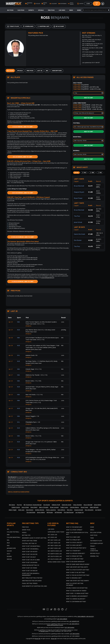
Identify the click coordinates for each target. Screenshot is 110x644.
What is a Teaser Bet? (73, 551)
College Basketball (14, 537)
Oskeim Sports (16, 507)
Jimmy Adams (41, 512)
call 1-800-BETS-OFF (74, 621)
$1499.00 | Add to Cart (23, 237)
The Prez (77, 216)
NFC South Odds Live (55, 556)
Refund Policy (95, 553)
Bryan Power (78, 198)
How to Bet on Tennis (30, 568)
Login (88, 4)
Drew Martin (98, 505)
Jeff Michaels (58, 512)
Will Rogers (50, 512)
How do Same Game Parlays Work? (78, 564)
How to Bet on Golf (29, 557)
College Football (13, 532)
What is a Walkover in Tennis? (76, 591)
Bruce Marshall (79, 186)
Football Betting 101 (29, 543)
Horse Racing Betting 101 (31, 565)
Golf (9, 554)
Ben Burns (12, 505)
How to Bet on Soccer (30, 554)
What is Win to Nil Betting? (75, 572)
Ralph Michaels (94, 507)
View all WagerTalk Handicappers (19, 492)
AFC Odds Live (52, 537)
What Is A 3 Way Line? (73, 537)
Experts (31, 10)
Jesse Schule (78, 222)
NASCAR (9, 559)
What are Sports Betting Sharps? (78, 581)
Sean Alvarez (30, 510)
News (71, 10)
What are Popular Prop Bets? (76, 548)
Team (92, 538)
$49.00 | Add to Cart (23, 157)
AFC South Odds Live (55, 559)
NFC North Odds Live (55, 551)
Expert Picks (26, 530)
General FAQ (94, 556)
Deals (92, 530)
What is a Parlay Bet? (73, 540)
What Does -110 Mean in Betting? (77, 593)
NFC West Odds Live (54, 545)
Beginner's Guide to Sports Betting (34, 538)
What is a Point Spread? (74, 530)
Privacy (93, 546)
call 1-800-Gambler (75, 634)
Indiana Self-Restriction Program (55, 625)
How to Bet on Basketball (31, 546)
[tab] (10, 71)
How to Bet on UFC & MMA (31, 560)
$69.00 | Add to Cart (23, 127)
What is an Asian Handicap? (75, 562)
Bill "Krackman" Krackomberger (33, 505)
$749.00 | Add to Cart (23, 281)
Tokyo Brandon (77, 505)
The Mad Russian (69, 512)
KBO (8, 545)
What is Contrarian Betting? (76, 602)
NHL (8, 540)
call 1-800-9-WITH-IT (74, 624)
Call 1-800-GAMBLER (62, 619)
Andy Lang (21, 510)
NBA (8, 535)
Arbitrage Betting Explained (32, 581)
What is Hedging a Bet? (74, 578)
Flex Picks (21, 10)
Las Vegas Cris (80, 512)
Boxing (9, 556)
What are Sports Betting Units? (77, 567)
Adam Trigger (13, 510)
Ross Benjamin (89, 510)
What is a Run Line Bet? (74, 545)
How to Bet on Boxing (30, 562)
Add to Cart (89, 98)
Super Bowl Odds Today (56, 532)
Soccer (9, 551)
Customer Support (97, 543)
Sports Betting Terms (30, 541)
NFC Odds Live (52, 535)
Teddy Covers (64, 507)
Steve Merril (34, 507)
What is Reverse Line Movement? (77, 596)
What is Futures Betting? (75, 559)
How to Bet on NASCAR (30, 571)
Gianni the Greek (80, 234)
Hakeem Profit (56, 505)
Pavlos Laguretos (51, 510)
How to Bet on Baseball (30, 549)
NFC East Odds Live (54, 540)
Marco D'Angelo (44, 507)
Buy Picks (10, 10)
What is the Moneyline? (74, 527)
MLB (8, 543)
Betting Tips (26, 535)
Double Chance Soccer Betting (77, 588)
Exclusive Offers (96, 532)
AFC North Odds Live (55, 554)
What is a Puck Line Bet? (74, 542)
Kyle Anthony (61, 510)
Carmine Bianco (74, 507)
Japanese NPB (11, 548)
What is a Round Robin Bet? (76, 553)
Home (92, 527)
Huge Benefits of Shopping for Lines (34, 586)
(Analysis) (28, 326)
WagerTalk (38, 639)
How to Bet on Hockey (30, 552)
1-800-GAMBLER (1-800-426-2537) (85, 616)
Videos (24, 532)
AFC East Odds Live (54, 543)
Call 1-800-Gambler (69, 628)
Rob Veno (70, 510)
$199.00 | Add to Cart (23, 193)
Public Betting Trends (30, 583)
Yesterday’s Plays (96, 541)
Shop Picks (94, 535)
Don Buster (78, 240)
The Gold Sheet (31, 512)
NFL (8, 529)
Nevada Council (44, 631)
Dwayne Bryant (79, 192)
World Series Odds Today (56, 562)
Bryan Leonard (54, 507)
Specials (41, 10)
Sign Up (97, 4)
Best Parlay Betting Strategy (32, 578)
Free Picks (51, 10)
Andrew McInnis (40, 510)
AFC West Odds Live (54, 548)
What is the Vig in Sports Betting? (78, 575)
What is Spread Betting (74, 556)
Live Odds (62, 10)
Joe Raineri (98, 510)
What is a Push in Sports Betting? (78, 570)
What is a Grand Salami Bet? (76, 599)
